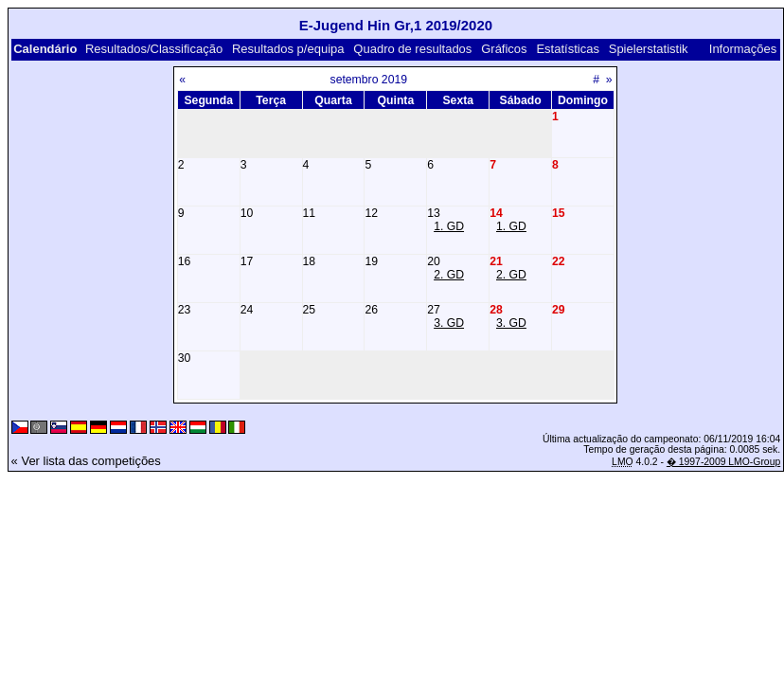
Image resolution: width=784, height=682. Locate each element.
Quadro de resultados (412, 49)
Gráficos (504, 49)
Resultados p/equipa (288, 49)
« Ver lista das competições (86, 461)
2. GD (449, 275)
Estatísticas (567, 49)
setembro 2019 (369, 80)
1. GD (449, 226)
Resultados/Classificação (154, 49)
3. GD (449, 323)
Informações (743, 49)
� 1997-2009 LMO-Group (723, 462)
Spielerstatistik (649, 49)
